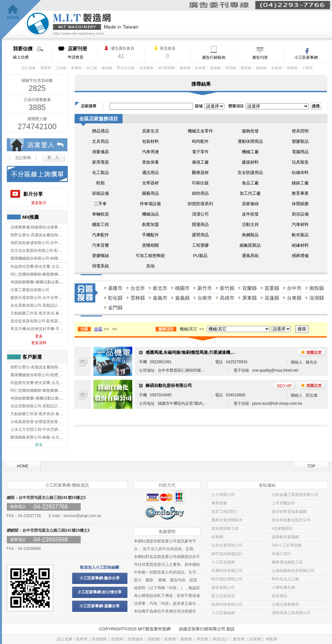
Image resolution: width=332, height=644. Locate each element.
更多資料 (39, 343)
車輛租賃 (101, 214)
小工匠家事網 (306, 57)
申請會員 (83, 53)
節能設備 (101, 193)
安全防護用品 (250, 173)
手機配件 (150, 235)
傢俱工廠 (200, 162)
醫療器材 (200, 173)
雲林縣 (138, 298)
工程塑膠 (200, 245)
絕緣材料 (300, 245)
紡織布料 (300, 173)
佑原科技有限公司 (227, 604)
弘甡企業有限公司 (227, 545)
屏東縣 (249, 298)
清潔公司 (200, 214)
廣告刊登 (260, 57)
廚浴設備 (300, 214)
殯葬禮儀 (300, 256)
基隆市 (115, 288)
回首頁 (22, 20)
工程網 (61, 68)
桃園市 (182, 288)
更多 (39, 336)
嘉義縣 (182, 298)
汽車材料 (300, 224)
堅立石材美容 (223, 596)
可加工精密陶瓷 (150, 256)
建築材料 (250, 162)
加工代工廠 (250, 193)
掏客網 (292, 68)
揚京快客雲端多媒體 (289, 512)
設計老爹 (29, 68)
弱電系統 (101, 266)
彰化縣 (115, 298)
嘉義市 (160, 298)
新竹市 (205, 288)
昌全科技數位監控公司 (291, 520)
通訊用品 (150, 173)
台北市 (138, 288)
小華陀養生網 (283, 588)
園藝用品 (150, 193)
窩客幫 (46, 68)
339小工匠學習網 (287, 545)
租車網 (200, 68)
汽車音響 (101, 245)
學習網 (231, 68)
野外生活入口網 (285, 579)
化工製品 (101, 173)
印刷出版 (200, 183)
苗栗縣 (272, 288)
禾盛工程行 (281, 554)
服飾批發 (250, 131)
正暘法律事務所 (285, 604)
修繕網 (107, 68)
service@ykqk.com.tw (82, 516)
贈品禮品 (101, 131)
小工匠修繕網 (223, 613)
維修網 (215, 68)
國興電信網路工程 (287, 562)
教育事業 (300, 193)
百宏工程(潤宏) (224, 512)
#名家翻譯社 (283, 528)
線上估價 (32, 53)
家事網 (76, 68)
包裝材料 (150, 141)
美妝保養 (150, 162)
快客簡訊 (279, 596)
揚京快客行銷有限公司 (204, 629)
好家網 (277, 68)
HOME (23, 466)
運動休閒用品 (250, 141)
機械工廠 (250, 152)
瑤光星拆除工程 (225, 528)
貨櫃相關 (150, 245)
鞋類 (101, 183)
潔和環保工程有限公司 (291, 613)
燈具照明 (300, 131)
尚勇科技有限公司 (227, 571)
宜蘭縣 (249, 288)
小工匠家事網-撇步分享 (100, 578)
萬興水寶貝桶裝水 (227, 520)
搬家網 (185, 68)
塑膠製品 (300, 141)
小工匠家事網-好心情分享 (100, 592)
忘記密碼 (23, 158)
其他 (150, 266)
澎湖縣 (317, 298)
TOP (311, 466)
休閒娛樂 (300, 204)
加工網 (92, 68)
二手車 (100, 204)
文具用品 (101, 141)
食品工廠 (250, 183)
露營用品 (200, 235)
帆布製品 (300, 235)
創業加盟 (150, 224)
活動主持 (250, 224)
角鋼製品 (250, 235)
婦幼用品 (200, 193)
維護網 (117, 639)
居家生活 (150, 131)
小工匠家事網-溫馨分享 (100, 606)
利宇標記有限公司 (227, 579)
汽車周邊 (150, 152)
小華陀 (307, 68)
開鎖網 (261, 68)
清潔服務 (146, 68)
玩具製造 (300, 162)
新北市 (160, 288)
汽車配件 (101, 235)
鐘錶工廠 (300, 183)
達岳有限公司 (223, 588)
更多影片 (39, 203)
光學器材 (150, 183)
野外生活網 (126, 68)
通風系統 (250, 256)
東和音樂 (219, 503)
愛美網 (246, 68)
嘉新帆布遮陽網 (285, 537)
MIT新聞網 (166, 68)
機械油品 (150, 214)
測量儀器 (101, 152)
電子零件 (200, 152)
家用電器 (101, 162)
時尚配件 (200, 141)
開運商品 (200, 224)
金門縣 (115, 308)
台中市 (294, 288)
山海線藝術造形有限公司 (293, 571)
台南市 (205, 298)
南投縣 (317, 288)
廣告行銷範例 (214, 57)
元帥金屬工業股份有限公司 (295, 495)
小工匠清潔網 (223, 562)
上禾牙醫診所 (283, 503)
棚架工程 (101, 224)
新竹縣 (227, 288)
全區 (98, 329)
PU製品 (200, 256)
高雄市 (227, 298)
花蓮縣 (272, 298)
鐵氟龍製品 (250, 245)
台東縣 (294, 298)
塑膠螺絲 (101, 256)
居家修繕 (250, 204)
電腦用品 (300, 152)
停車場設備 (150, 204)
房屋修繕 (135, 639)
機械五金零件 (200, 131)
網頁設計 (220, 639)
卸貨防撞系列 (200, 204)
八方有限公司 (223, 495)
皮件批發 (250, 214)
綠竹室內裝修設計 (227, 554)
